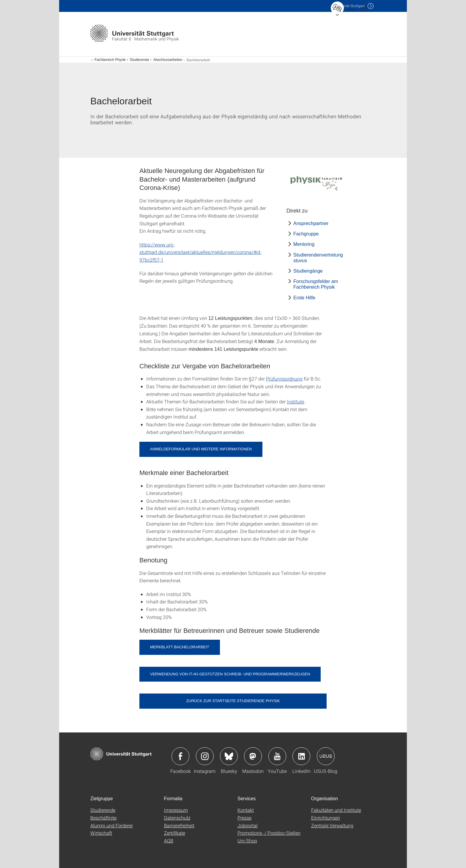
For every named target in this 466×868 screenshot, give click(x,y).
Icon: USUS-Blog (326, 756)
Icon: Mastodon (253, 756)
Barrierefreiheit (179, 825)
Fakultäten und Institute (336, 810)
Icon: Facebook (180, 756)
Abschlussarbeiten (168, 60)
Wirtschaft (101, 833)
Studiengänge (308, 271)
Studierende (140, 60)
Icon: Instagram (205, 756)
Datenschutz (177, 818)
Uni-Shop (247, 841)
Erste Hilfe (304, 298)
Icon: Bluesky (229, 756)
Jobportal (248, 825)
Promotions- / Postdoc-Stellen (269, 833)
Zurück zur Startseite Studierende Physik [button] (233, 701)
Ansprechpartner (311, 223)
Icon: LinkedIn (301, 756)
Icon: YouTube (277, 756)
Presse (244, 818)
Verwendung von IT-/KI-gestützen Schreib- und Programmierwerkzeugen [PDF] (230, 674)
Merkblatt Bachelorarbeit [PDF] (180, 647)
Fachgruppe (306, 234)
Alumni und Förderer (112, 825)
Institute (295, 401)
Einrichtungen (326, 818)
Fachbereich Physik (110, 60)
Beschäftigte (103, 818)
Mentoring (304, 244)
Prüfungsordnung (284, 379)
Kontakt (246, 810)
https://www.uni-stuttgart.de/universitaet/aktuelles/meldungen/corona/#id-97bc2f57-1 (200, 252)
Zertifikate (175, 833)
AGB (169, 841)
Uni (349, 6)
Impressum (176, 810)
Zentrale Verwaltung (332, 825)
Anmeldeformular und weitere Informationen (201, 449)
